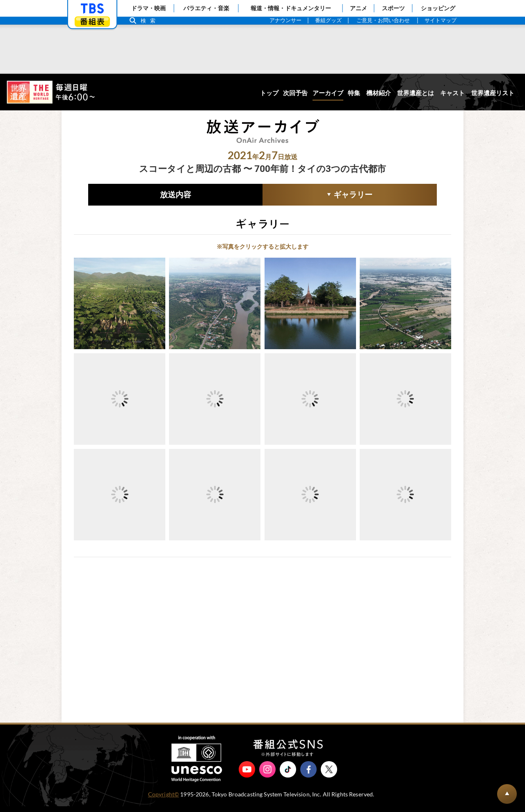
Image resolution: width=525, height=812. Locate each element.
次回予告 (295, 93)
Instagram (267, 775)
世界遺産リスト (493, 93)
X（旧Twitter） (329, 775)
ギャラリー (317, 196)
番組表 (92, 22)
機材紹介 (379, 93)
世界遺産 (50, 92)
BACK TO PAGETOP (507, 794)
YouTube (247, 775)
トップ (269, 93)
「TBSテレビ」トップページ (92, 9)
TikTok (288, 775)
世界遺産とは (415, 93)
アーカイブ (328, 93)
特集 (354, 93)
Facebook (308, 775)
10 (197, 477)
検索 (150, 21)
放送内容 (176, 195)
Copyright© (163, 800)
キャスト (452, 93)
